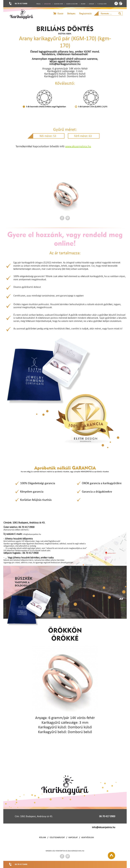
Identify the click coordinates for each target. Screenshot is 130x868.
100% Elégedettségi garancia (38, 483)
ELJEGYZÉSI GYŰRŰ (59, 4)
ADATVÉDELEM (88, 837)
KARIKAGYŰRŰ (47, 4)
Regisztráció (85, 14)
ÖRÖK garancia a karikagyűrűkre (102, 483)
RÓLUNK (43, 837)
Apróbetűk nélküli (65, 468)
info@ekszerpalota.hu (104, 827)
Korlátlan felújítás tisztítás (36, 500)
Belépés (71, 14)
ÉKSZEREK (83, 4)
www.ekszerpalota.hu (78, 146)
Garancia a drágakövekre (97, 492)
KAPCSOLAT (91, 4)
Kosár (60, 14)
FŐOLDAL (38, 4)
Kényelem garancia (32, 492)
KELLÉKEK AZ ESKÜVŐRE (72, 4)
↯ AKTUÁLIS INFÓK (102, 4)
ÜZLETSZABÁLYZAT (57, 837)
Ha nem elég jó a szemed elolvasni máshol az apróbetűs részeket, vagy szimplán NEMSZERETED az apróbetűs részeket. (65, 472)
